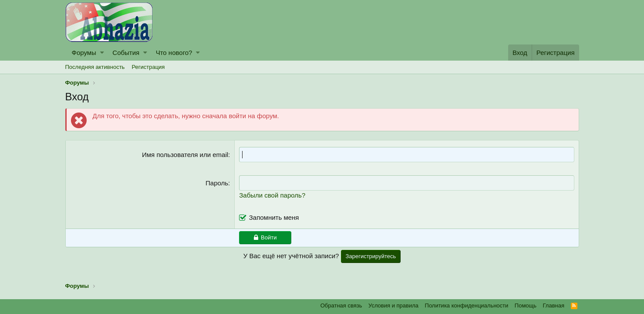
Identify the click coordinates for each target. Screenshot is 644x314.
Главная (554, 305)
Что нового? (174, 53)
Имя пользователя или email (185, 155)
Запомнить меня (274, 217)
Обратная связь (341, 305)
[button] (102, 53)
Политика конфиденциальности (467, 305)
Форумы (84, 53)
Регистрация (148, 67)
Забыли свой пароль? (272, 195)
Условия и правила (393, 305)
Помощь (526, 305)
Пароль (217, 183)
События (126, 53)
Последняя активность (95, 67)
